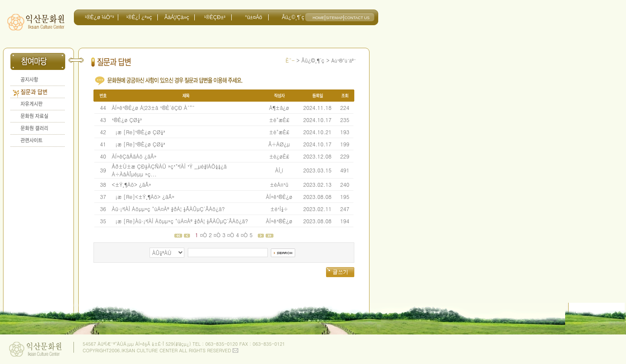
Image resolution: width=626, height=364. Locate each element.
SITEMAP (334, 18)
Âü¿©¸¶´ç (293, 17)
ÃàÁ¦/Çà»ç (177, 17)
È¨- (290, 60)
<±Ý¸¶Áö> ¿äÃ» (132, 184)
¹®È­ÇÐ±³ (215, 17)
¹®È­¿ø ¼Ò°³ (99, 17)
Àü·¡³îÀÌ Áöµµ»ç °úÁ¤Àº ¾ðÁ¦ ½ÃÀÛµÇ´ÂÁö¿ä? (168, 209)
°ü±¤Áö (254, 17)
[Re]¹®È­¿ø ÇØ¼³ (144, 132)
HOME (318, 18)
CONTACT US (357, 18)
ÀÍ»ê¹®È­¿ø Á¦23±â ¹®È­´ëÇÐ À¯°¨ (153, 108)
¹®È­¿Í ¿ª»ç (139, 17)
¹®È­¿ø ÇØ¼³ (127, 120)
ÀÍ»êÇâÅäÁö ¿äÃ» (134, 156)
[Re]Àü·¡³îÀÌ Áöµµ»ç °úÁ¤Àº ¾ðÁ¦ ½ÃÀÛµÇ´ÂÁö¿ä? (186, 221)
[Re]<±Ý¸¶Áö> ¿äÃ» (149, 197)
